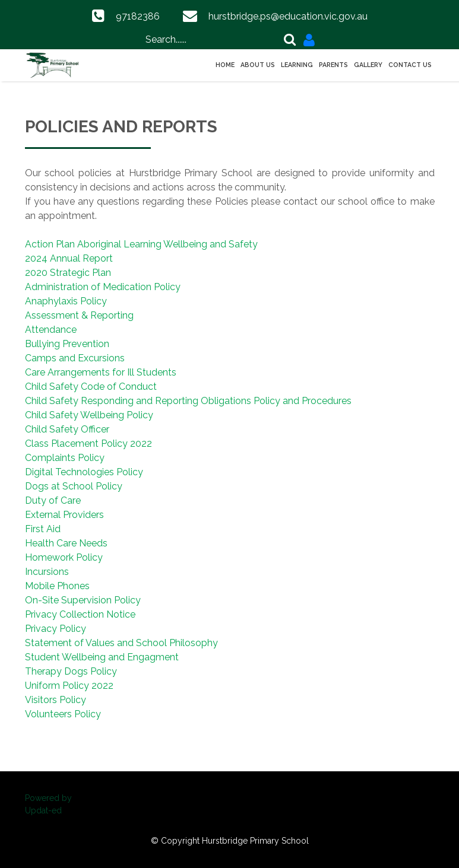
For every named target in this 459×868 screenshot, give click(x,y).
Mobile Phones (57, 586)
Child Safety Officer (67, 429)
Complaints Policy (65, 458)
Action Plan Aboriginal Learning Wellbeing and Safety (141, 244)
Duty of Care (53, 500)
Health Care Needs (66, 543)
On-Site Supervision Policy (83, 600)
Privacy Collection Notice (80, 614)
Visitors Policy (56, 700)
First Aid (43, 529)
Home (225, 65)
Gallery (368, 65)
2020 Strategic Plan (68, 273)
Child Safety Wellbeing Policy (89, 415)
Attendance (51, 330)
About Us (258, 65)
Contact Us (410, 65)
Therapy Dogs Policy (71, 671)
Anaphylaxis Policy (66, 301)
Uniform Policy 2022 (69, 686)
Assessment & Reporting (79, 315)
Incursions (47, 572)
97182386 (138, 16)
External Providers (64, 515)
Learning (297, 65)
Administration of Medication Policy (103, 287)
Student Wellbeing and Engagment (102, 657)
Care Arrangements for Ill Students (101, 372)
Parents (333, 65)
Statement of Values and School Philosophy (121, 643)
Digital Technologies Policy (84, 472)
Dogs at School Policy (74, 486)
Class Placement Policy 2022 (88, 443)
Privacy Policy (56, 629)
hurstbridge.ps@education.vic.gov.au (288, 16)
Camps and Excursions (75, 358)
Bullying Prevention (67, 344)
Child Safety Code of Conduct (91, 387)
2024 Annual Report (69, 258)
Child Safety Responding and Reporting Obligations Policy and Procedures (188, 401)
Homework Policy (64, 557)
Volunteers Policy (63, 714)
